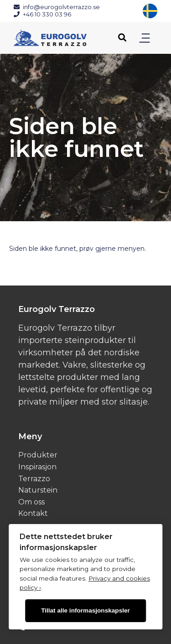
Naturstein (38, 490)
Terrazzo (34, 479)
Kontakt (33, 513)
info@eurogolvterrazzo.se (57, 7)
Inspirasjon (37, 467)
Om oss (31, 502)
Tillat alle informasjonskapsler (85, 610)
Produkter (38, 455)
